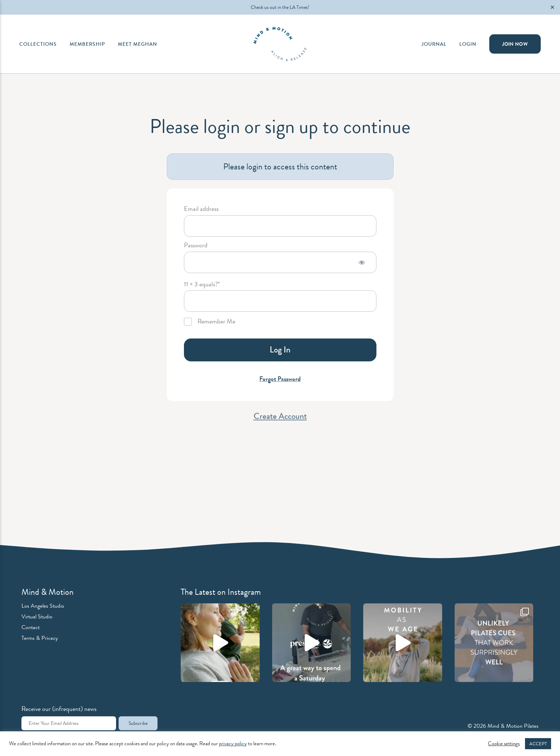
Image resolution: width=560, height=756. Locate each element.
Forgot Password (280, 379)
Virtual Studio (37, 616)
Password (196, 246)
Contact (31, 627)
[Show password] (362, 262)
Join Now (515, 44)
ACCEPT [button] (538, 744)
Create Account (280, 416)
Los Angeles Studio (43, 606)
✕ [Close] (552, 7)
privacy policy (233, 744)
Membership (87, 44)
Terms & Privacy (40, 638)
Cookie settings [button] (504, 744)
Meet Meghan (137, 44)
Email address (201, 209)
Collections (38, 44)
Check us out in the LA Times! (280, 7)
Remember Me (210, 322)
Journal (434, 44)
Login (468, 44)
